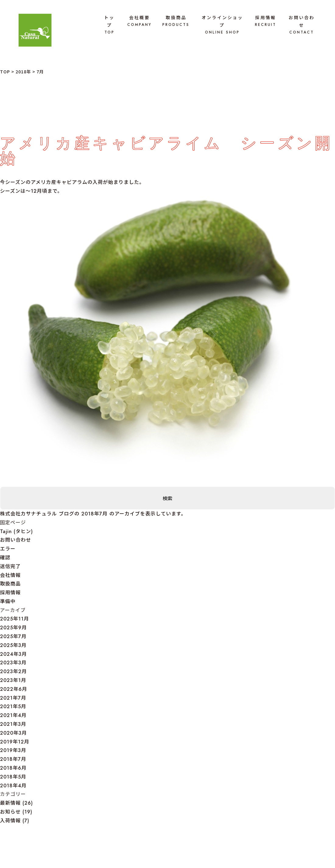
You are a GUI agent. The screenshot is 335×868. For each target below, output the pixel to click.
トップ (109, 25)
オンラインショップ (222, 25)
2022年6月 (14, 689)
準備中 (8, 601)
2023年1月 (13, 680)
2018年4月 (13, 786)
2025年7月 (13, 636)
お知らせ (10, 812)
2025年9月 (13, 628)
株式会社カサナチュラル (28, 514)
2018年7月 (13, 759)
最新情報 (10, 803)
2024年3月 (13, 654)
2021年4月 (13, 715)
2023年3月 (13, 663)
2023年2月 (13, 671)
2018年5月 (13, 777)
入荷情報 (10, 821)
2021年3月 (13, 724)
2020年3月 (13, 733)
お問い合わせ (302, 25)
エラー (8, 549)
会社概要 (139, 21)
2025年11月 (14, 619)
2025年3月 (13, 645)
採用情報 (266, 21)
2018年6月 (13, 768)
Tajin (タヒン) (16, 531)
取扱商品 (176, 21)
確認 (5, 558)
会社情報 (10, 575)
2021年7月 (13, 698)
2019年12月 (15, 742)
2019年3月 (13, 750)
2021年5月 (13, 706)
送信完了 (10, 566)
